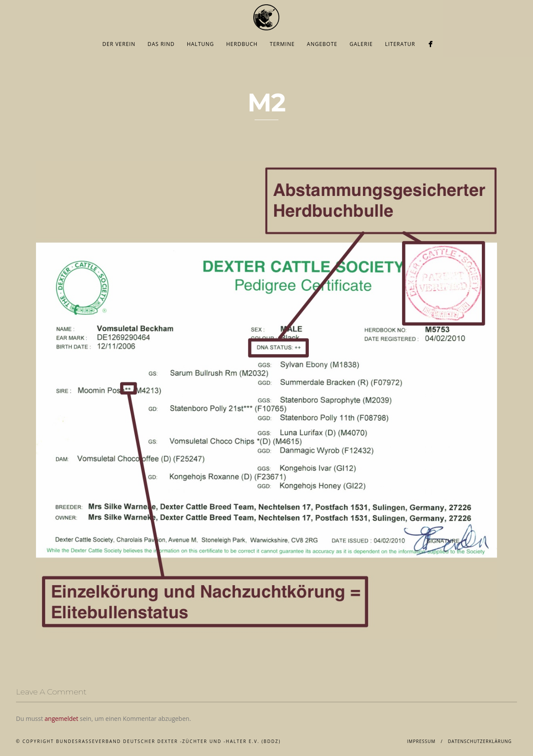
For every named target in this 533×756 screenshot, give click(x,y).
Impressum (422, 741)
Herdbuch (242, 44)
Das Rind (161, 44)
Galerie (361, 44)
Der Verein (119, 44)
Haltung (201, 44)
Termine (282, 44)
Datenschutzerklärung (480, 741)
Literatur (400, 44)
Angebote (322, 44)
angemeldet (62, 719)
